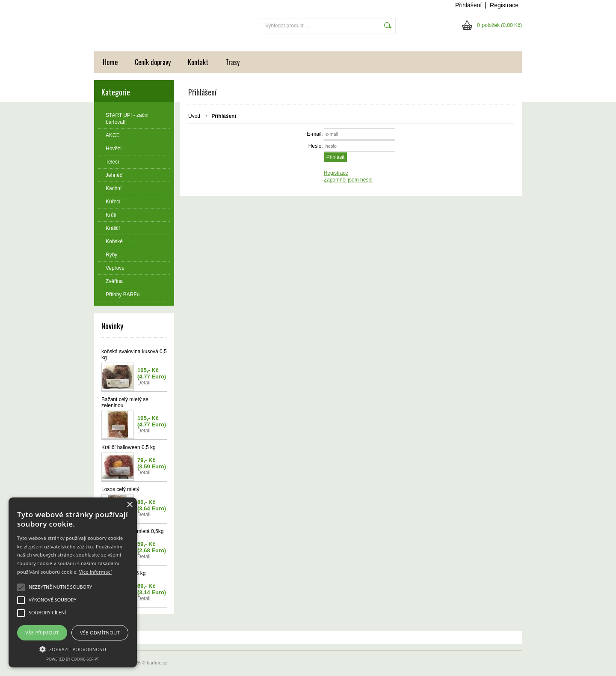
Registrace (504, 5)
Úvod (194, 116)
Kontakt (198, 62)
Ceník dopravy (153, 62)
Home (110, 62)
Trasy (232, 62)
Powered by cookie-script (73, 659)
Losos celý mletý (120, 489)
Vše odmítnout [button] (100, 633)
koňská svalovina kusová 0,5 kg (134, 354)
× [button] (129, 505)
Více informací (96, 572)
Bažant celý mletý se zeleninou (125, 402)
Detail (144, 383)
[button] (73, 649)
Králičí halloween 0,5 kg (129, 447)
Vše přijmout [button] (42, 633)
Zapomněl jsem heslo (348, 180)
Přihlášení (468, 5)
